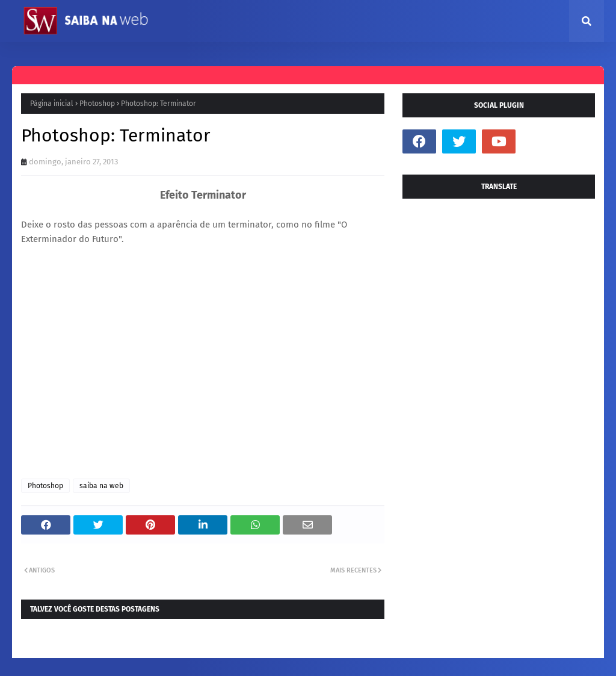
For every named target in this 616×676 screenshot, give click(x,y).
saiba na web (101, 486)
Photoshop (97, 104)
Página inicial (52, 104)
